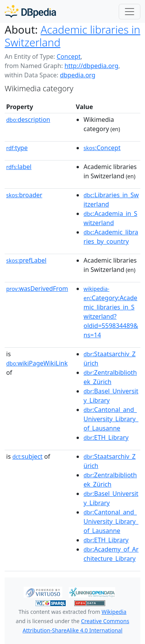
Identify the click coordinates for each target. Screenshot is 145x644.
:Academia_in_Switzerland (110, 218)
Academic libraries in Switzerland (72, 36)
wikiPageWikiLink (37, 363)
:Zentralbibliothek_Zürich (110, 377)
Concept (68, 56)
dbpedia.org (78, 75)
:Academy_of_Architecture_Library (111, 554)
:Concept (102, 148)
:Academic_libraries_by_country (111, 237)
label (19, 167)
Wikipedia (114, 612)
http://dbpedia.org (91, 66)
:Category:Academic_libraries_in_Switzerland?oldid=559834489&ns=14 (111, 312)
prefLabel (26, 260)
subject (27, 456)
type (17, 148)
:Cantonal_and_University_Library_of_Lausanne (111, 419)
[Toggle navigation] (130, 12)
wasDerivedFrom (37, 289)
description (28, 120)
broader (24, 195)
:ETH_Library (106, 437)
